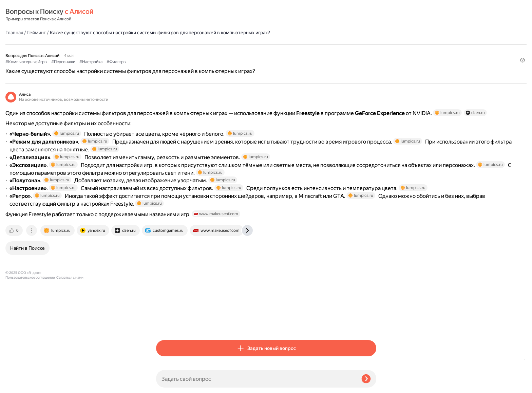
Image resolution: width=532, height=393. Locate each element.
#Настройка (242, 51)
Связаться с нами (19, 385)
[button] (372, 62)
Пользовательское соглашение (30, 380)
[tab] (165, 323)
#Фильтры (267, 51)
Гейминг (187, 15)
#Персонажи (214, 51)
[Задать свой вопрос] (256, 379)
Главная (165, 15)
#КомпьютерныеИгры (177, 51)
